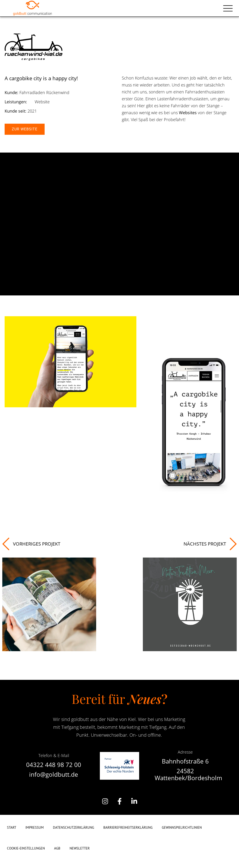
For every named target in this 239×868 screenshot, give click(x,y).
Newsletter (80, 848)
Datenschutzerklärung (74, 827)
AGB (57, 848)
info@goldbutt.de (54, 774)
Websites (188, 113)
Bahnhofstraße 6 (185, 761)
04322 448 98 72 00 (54, 765)
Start (12, 827)
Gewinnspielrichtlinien (182, 827)
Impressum (35, 827)
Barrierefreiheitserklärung (128, 827)
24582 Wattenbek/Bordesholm (188, 774)
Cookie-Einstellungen (26, 848)
